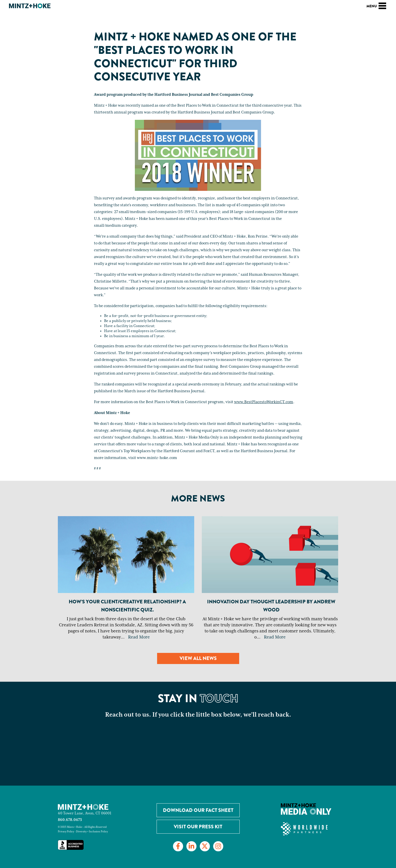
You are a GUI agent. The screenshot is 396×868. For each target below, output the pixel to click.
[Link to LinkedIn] (191, 846)
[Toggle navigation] (382, 5)
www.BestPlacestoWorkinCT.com (264, 402)
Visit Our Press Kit (198, 827)
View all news (198, 658)
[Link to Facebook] (178, 846)
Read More (139, 637)
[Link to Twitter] (205, 846)
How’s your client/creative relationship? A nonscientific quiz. (127, 606)
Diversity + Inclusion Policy (92, 832)
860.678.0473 (70, 820)
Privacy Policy (66, 832)
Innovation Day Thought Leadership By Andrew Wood (271, 606)
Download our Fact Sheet (198, 810)
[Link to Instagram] (218, 846)
